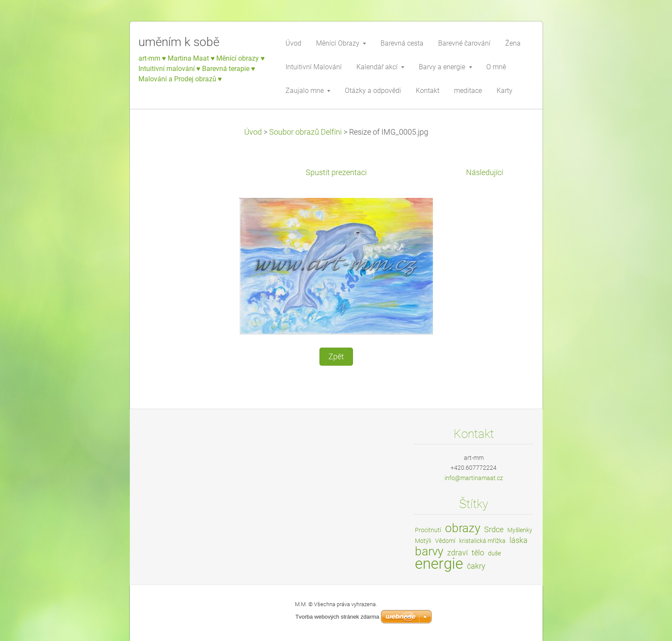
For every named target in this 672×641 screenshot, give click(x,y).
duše (494, 553)
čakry (476, 566)
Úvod (253, 132)
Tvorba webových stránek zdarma (337, 617)
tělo (478, 553)
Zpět (336, 357)
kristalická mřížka (482, 541)
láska (519, 540)
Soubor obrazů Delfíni (305, 132)
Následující (485, 173)
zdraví (457, 553)
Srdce (494, 529)
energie (439, 564)
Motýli (423, 541)
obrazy (463, 528)
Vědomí (445, 541)
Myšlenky (520, 530)
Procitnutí (428, 530)
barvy (429, 551)
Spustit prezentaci (336, 173)
